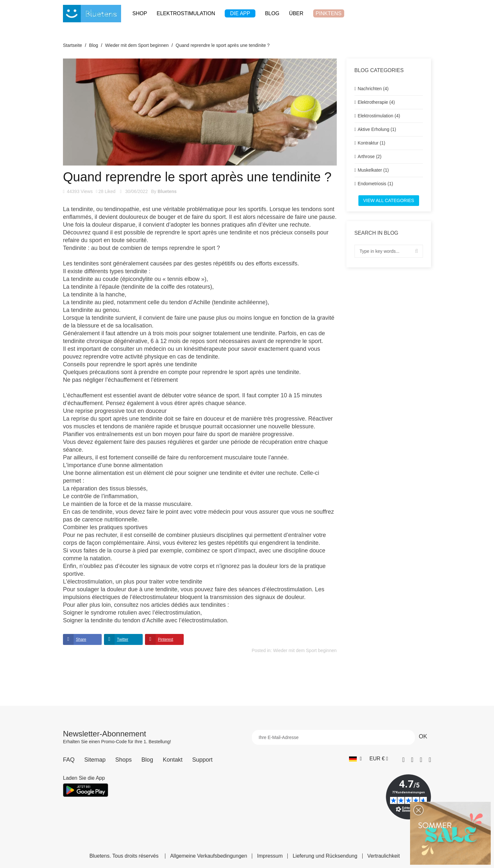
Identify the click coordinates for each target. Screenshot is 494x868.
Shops (124, 760)
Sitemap (95, 760)
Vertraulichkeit (384, 856)
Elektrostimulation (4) (379, 116)
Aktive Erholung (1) (377, 129)
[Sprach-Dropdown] (355, 759)
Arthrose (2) (370, 156)
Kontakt (173, 760)
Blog (147, 760)
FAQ (69, 760)
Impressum (270, 856)
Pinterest (165, 639)
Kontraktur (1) (372, 143)
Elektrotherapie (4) (376, 102)
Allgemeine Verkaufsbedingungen (209, 856)
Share (81, 639)
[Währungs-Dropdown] (379, 759)
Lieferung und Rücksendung (325, 856)
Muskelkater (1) (373, 170)
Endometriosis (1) (376, 184)
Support (202, 760)
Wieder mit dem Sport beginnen (305, 650)
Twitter (123, 639)
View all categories (389, 200)
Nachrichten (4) (373, 89)
